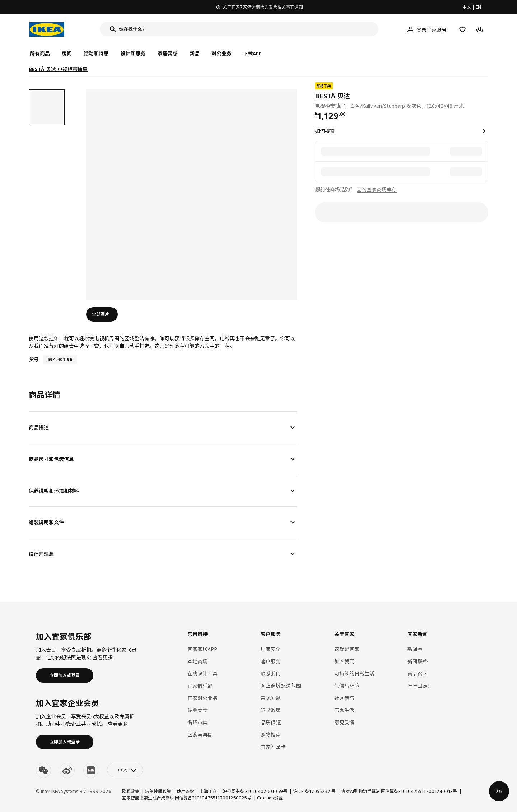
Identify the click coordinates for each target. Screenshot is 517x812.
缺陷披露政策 (158, 791)
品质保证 (271, 722)
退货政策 (271, 710)
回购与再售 (200, 735)
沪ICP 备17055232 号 (314, 791)
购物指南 (271, 735)
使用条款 (185, 791)
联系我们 (271, 673)
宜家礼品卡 (273, 747)
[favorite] (485, 96)
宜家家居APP (202, 649)
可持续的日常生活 (354, 673)
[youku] (91, 770)
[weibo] (67, 770)
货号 (34, 359)
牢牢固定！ (420, 686)
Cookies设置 (270, 798)
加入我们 (344, 661)
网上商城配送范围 (281, 686)
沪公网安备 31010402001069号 (255, 791)
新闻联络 (418, 661)
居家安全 (271, 649)
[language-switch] (125, 770)
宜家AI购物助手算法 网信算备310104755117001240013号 (399, 791)
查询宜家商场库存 (377, 189)
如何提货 (325, 131)
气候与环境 (347, 686)
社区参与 (344, 698)
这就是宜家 (347, 649)
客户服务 (271, 661)
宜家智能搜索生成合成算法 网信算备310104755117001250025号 (187, 798)
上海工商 (208, 791)
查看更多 (103, 657)
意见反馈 (344, 722)
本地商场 (197, 661)
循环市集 (197, 722)
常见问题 (271, 698)
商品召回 (418, 673)
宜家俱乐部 (200, 686)
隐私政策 (131, 791)
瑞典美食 (197, 710)
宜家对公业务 (202, 698)
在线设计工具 (202, 673)
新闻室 (415, 649)
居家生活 (344, 710)
